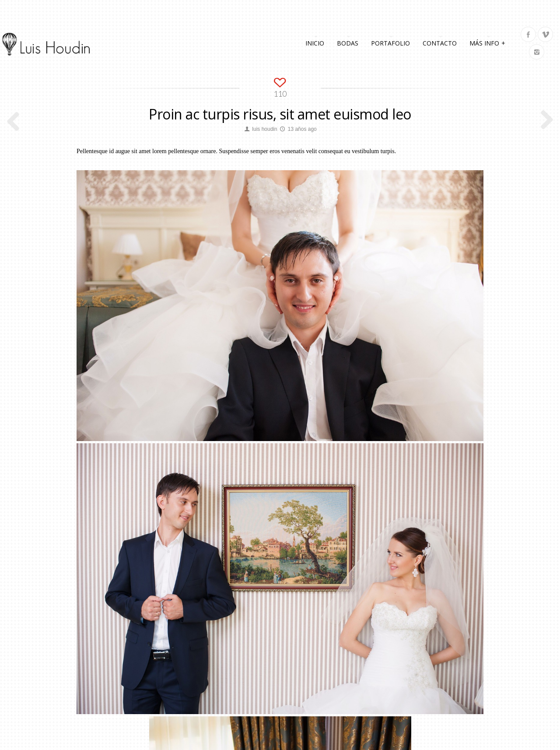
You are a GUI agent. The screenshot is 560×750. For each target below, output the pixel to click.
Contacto (440, 43)
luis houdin (264, 129)
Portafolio (390, 43)
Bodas (348, 43)
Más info (488, 42)
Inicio (315, 43)
